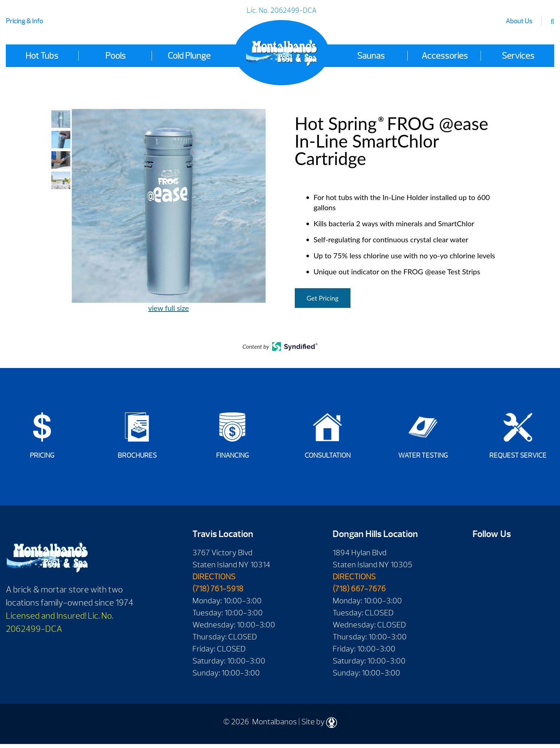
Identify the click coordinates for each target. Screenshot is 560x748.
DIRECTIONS (214, 581)
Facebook (481, 559)
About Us (519, 21)
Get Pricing (323, 298)
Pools (115, 56)
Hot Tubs (42, 56)
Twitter (481, 581)
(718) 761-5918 (218, 593)
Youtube (502, 559)
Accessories (445, 56)
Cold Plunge (189, 56)
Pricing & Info (24, 21)
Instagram (502, 581)
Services (518, 56)
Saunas (371, 56)
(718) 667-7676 (359, 593)
